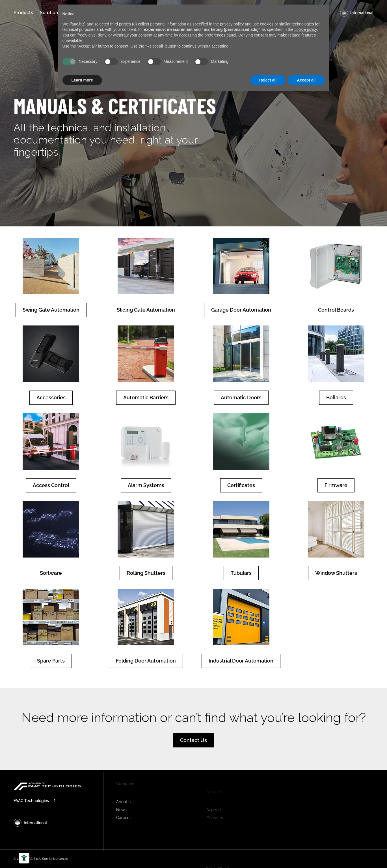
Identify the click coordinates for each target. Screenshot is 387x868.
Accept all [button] (306, 80)
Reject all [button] (268, 80)
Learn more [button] (82, 80)
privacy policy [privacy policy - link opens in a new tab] (232, 24)
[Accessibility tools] (24, 858)
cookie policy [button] (305, 29)
